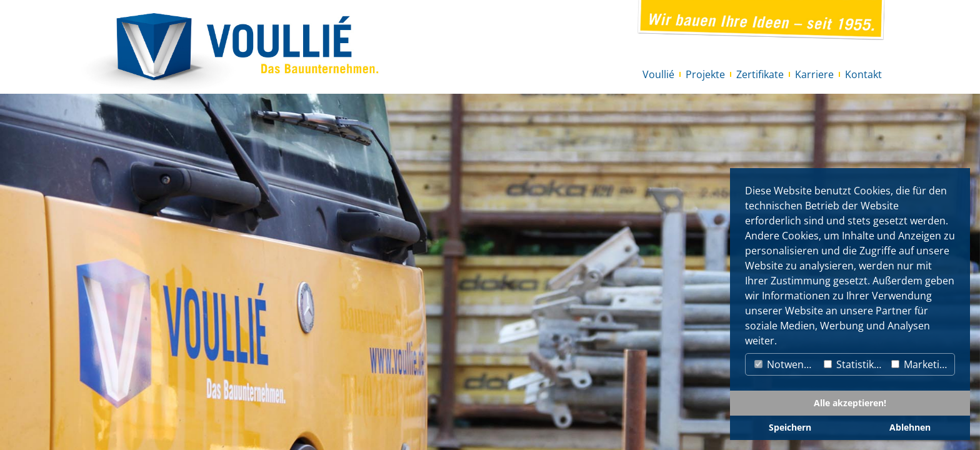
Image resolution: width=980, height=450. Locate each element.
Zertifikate (760, 74)
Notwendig (786, 364)
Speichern (790, 427)
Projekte (705, 74)
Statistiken (855, 364)
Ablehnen (910, 427)
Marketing (921, 364)
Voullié (658, 74)
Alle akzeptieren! (850, 403)
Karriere (814, 74)
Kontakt (863, 74)
